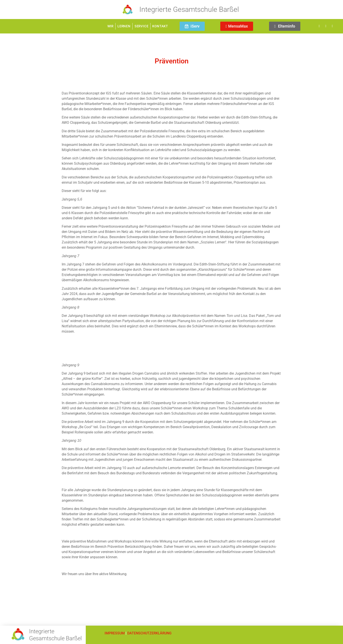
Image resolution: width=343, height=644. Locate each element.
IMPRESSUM (115, 633)
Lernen (124, 26)
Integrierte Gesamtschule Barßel (189, 9)
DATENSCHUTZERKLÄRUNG (149, 633)
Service (142, 26)
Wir (110, 26)
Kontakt (160, 26)
